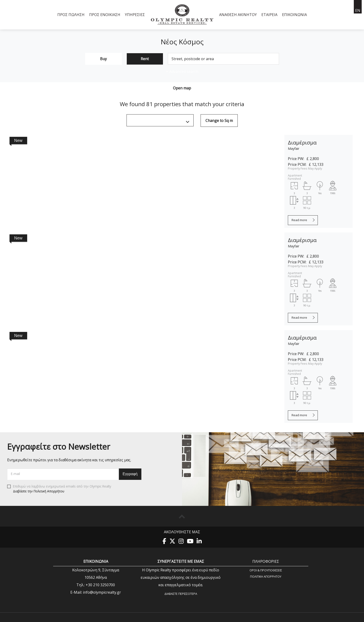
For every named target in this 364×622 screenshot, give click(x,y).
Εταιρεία (269, 15)
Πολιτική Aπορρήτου (266, 576)
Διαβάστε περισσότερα (181, 594)
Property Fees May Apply (305, 168)
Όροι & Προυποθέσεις (266, 570)
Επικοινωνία (294, 15)
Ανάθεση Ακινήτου (238, 15)
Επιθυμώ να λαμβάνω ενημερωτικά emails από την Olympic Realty (59, 489)
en (358, 10)
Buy (103, 59)
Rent (145, 59)
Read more (299, 220)
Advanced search (182, 72)
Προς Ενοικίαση (105, 15)
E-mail (15, 474)
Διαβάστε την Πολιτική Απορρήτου (39, 491)
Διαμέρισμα (302, 142)
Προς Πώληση (71, 15)
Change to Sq (219, 121)
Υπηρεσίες (135, 15)
